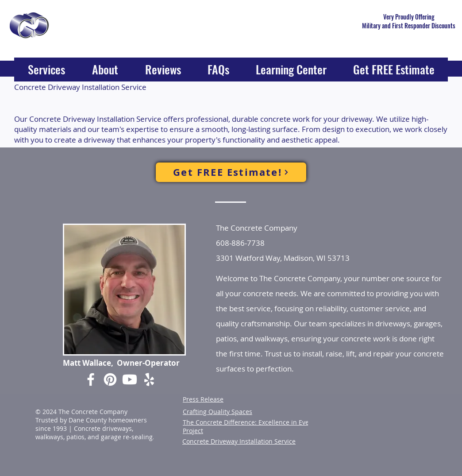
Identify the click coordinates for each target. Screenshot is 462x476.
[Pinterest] (110, 379)
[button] (46, 72)
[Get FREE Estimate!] (231, 172)
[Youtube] (130, 379)
